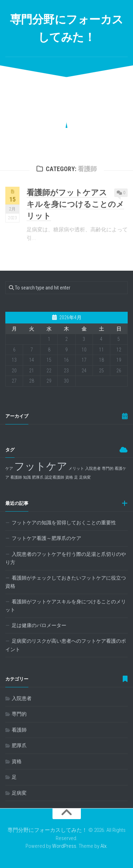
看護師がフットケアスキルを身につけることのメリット (75, 204)
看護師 (19, 730)
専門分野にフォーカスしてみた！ (67, 28)
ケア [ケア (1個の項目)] (9, 469)
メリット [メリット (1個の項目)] (76, 469)
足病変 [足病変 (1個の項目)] (85, 477)
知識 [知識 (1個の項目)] (27, 477)
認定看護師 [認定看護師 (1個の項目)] (54, 477)
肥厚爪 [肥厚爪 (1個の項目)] (38, 477)
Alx (103, 846)
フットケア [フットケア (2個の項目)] (41, 466)
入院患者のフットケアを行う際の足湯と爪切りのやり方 (66, 558)
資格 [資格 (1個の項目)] (69, 477)
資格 (17, 761)
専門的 (19, 714)
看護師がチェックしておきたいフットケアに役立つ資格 (66, 582)
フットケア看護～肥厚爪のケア (46, 538)
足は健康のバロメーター (39, 625)
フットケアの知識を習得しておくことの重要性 (64, 523)
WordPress (64, 846)
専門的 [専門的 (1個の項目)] (108, 469)
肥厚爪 (19, 745)
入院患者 (22, 698)
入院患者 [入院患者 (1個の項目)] (93, 469)
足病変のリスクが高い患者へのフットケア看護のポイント (66, 645)
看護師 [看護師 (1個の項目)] (16, 477)
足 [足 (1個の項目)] (76, 477)
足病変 (19, 793)
